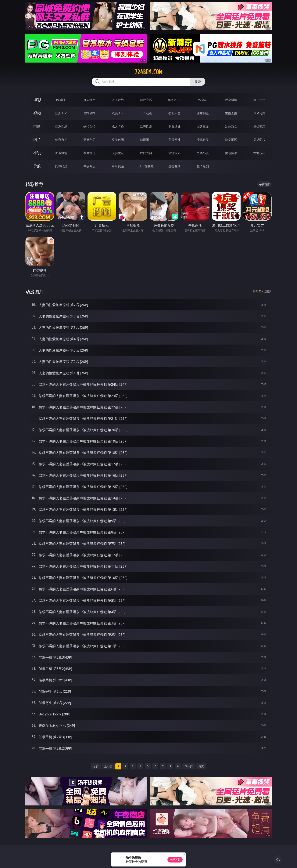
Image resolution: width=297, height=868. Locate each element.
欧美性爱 (146, 126)
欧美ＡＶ (118, 113)
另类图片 (259, 140)
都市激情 (61, 153)
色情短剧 (203, 166)
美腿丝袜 (174, 140)
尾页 (201, 766)
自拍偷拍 (89, 113)
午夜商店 (89, 166)
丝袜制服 (203, 113)
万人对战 (118, 100)
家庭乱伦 (89, 153)
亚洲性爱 (61, 126)
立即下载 (175, 860)
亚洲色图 (89, 140)
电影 (37, 126)
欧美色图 (118, 140)
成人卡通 (118, 126)
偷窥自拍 (61, 140)
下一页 (189, 766)
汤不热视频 (146, 166)
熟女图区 (231, 140)
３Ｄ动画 (146, 113)
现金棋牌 (231, 100)
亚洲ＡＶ (61, 113)
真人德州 (89, 100)
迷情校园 (174, 153)
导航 (37, 166)
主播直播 (231, 113)
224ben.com (149, 72)
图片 (37, 140)
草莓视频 (118, 166)
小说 (37, 153)
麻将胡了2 (174, 100)
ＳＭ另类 (259, 113)
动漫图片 (146, 140)
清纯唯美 (203, 140)
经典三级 (203, 126)
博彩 (37, 100)
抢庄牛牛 (259, 100)
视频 (37, 113)
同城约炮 (61, 166)
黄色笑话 (231, 153)
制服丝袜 (174, 126)
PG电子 (61, 100)
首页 (96, 766)
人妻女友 (118, 153)
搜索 (198, 82)
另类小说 (203, 153)
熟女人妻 (174, 113)
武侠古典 (146, 153)
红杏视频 (174, 166)
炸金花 (203, 100)
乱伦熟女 (231, 126)
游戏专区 (146, 100)
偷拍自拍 (89, 126)
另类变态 (259, 126)
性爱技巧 (259, 153)
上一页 (108, 766)
